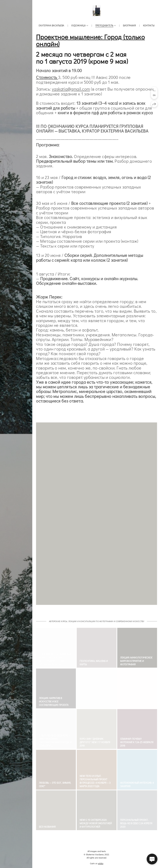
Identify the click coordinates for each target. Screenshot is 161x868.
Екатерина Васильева (51, 25)
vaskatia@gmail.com (71, 89)
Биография (129, 25)
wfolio (101, 863)
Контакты (149, 25)
